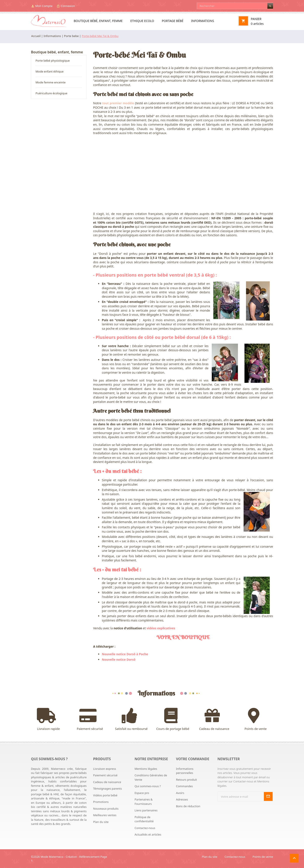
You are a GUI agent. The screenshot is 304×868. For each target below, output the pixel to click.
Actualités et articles (148, 834)
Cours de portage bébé (173, 719)
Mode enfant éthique (50, 71)
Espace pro (142, 793)
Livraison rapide (48, 719)
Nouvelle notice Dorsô (119, 659)
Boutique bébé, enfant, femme (98, 21)
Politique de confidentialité (144, 819)
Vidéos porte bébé (105, 795)
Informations (203, 21)
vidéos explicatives (161, 628)
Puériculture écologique (51, 93)
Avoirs (180, 793)
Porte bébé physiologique (53, 61)
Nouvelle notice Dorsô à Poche (125, 654)
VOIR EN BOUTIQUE (183, 637)
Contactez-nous (145, 828)
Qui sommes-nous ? (148, 786)
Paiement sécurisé (90, 719)
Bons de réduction (188, 806)
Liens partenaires (146, 810)
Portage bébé (173, 21)
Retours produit (186, 780)
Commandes (184, 786)
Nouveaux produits (106, 809)
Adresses (182, 799)
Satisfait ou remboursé (131, 719)
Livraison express (105, 769)
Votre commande (193, 759)
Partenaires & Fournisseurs (144, 802)
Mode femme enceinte (51, 82)
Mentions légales (146, 769)
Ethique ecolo (142, 21)
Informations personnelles (185, 771)
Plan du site (101, 822)
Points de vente (256, 719)
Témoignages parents (108, 789)
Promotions (101, 802)
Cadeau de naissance (214, 719)
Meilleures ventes (105, 815)
